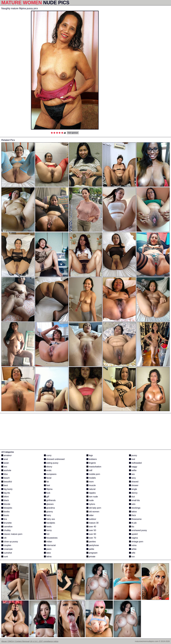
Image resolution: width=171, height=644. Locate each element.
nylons (91, 504)
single (133, 489)
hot (47, 534)
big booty (7, 489)
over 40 (91, 527)
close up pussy (10, 542)
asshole (6, 470)
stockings (135, 508)
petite (90, 549)
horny (48, 530)
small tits (134, 500)
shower (134, 485)
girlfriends (50, 500)
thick (132, 515)
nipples (91, 493)
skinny (133, 493)
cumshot (7, 553)
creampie (7, 549)
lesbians (92, 459)
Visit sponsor (73, 133)
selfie (133, 470)
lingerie (91, 463)
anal (5, 459)
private (91, 557)
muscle (91, 485)
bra (4, 519)
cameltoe (7, 527)
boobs (5, 512)
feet (47, 485)
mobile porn (93, 474)
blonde (6, 504)
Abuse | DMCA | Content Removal (15, 641)
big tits (6, 493)
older (90, 515)
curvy (48, 455)
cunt (5, 557)
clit (4, 538)
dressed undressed (54, 459)
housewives (51, 538)
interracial (50, 545)
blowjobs (7, 508)
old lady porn (94, 508)
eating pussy (51, 463)
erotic (48, 470)
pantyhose (93, 545)
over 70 (91, 538)
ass (4, 467)
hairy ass (49, 519)
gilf (47, 497)
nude (90, 500)
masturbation (94, 467)
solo (132, 504)
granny (48, 512)
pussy (133, 455)
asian (5, 463)
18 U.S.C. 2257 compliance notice (44, 641)
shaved (134, 482)
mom (90, 482)
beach (5, 478)
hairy (47, 515)
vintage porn (136, 542)
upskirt (133, 534)
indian (48, 542)
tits (132, 527)
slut (132, 497)
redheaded (135, 463)
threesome (135, 519)
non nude (92, 497)
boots (5, 515)
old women (93, 512)
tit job (133, 523)
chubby (6, 530)
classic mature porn (12, 534)
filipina (48, 489)
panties (91, 542)
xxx (132, 557)
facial (48, 478)
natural (91, 489)
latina (48, 557)
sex (132, 474)
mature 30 (92, 523)
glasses (49, 504)
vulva (133, 545)
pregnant (92, 553)
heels (48, 527)
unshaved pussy (138, 530)
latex (47, 553)
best (5, 485)
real (132, 459)
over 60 (91, 534)
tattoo (133, 512)
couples (6, 545)
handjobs (49, 523)
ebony (48, 467)
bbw (5, 474)
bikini (5, 497)
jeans (48, 549)
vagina (133, 538)
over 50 (91, 530)
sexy (132, 478)
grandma (49, 508)
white (133, 549)
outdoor (91, 519)
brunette (6, 523)
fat (46, 482)
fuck (47, 493)
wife (132, 553)
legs (90, 455)
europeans (50, 474)
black (5, 500)
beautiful (7, 482)
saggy (133, 467)
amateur (6, 455)
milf (89, 470)
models (91, 478)
